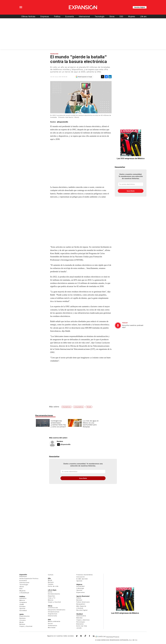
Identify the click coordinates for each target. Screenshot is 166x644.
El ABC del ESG (82, 579)
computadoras (79, 407)
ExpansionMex (91, 636)
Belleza (22, 624)
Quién (22, 614)
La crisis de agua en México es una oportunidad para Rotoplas (106, 424)
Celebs (51, 584)
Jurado (79, 628)
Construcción (53, 608)
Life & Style (52, 590)
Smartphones (66, 407)
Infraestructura (54, 612)
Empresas (45, 16)
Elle (49, 578)
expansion (95, 636)
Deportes (52, 596)
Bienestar (80, 624)
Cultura (51, 575)
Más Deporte (81, 606)
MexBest (80, 614)
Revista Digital (140, 7)
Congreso (23, 602)
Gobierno (23, 598)
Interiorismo (53, 616)
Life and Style (146, 16)
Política (57, 16)
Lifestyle (80, 608)
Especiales (81, 592)
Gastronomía (81, 616)
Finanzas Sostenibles (85, 575)
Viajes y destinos (83, 620)
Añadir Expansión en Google (85, 77)
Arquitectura (53, 614)
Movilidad (52, 628)
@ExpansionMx (63, 122)
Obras (112, 16)
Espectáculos (25, 616)
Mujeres (132, 16)
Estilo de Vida (82, 626)
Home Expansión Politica (29, 579)
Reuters (60, 441)
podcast (125, 323)
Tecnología (99, 16)
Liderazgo (80, 588)
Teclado (89, 407)
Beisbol (79, 600)
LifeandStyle (24, 593)
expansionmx (78, 636)
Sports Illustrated (83, 596)
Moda (22, 622)
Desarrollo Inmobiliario (57, 610)
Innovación (81, 577)
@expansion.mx (85, 636)
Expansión (23, 575)
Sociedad (23, 610)
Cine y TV (52, 598)
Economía (70, 16)
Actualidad (80, 586)
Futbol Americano (83, 602)
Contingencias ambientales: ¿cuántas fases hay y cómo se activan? (74, 424)
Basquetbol (81, 604)
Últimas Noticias (28, 16)
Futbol (79, 598)
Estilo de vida (53, 586)
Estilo (50, 592)
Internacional (84, 16)
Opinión (22, 608)
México (22, 600)
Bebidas (80, 618)
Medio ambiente (54, 621)
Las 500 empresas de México (131, 158)
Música (51, 600)
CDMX (22, 604)
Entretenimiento (54, 594)
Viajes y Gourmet (26, 626)
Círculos (23, 620)
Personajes (81, 622)
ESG (121, 16)
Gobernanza (53, 626)
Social (50, 624)
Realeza (23, 618)
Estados (23, 606)
